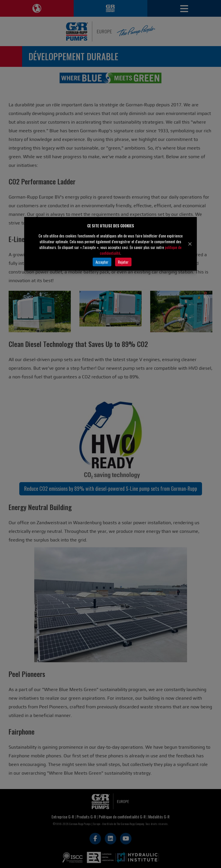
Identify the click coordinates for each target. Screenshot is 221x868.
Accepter (102, 262)
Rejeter (123, 262)
